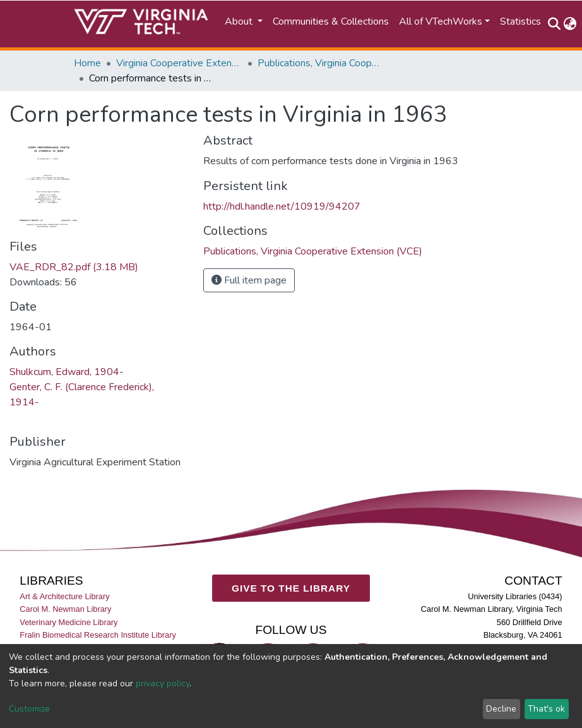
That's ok (546, 709)
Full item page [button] (249, 280)
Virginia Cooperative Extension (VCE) (179, 63)
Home (87, 63)
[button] (570, 24)
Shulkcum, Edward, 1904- (67, 372)
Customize (29, 709)
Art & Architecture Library (64, 596)
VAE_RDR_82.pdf (74, 267)
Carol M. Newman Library (65, 610)
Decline (501, 709)
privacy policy (163, 683)
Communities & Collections (331, 21)
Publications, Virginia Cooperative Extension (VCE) (321, 63)
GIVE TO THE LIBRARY (291, 588)
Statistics (520, 21)
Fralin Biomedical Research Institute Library (98, 635)
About (240, 21)
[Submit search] (554, 24)
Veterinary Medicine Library (68, 622)
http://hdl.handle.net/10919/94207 (282, 206)
